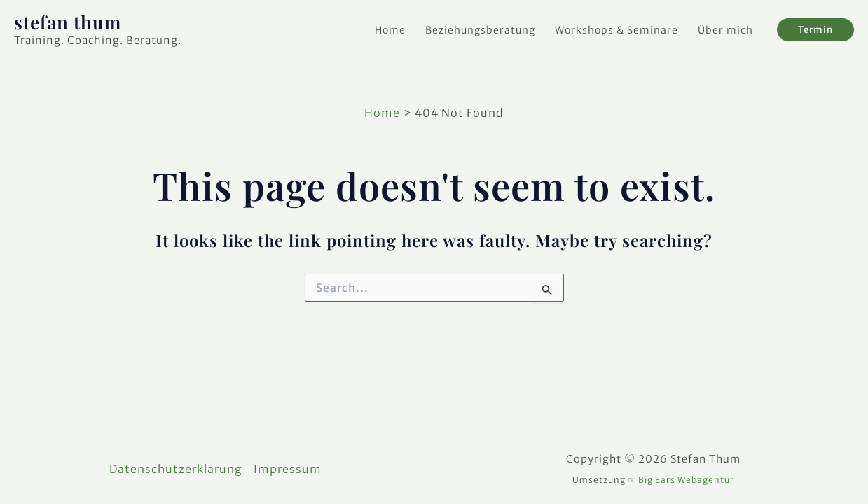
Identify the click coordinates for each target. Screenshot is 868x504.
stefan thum (68, 22)
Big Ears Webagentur (686, 480)
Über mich (725, 30)
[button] (815, 30)
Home (390, 30)
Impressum (288, 469)
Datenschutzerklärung (176, 469)
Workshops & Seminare (616, 30)
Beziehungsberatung (480, 30)
